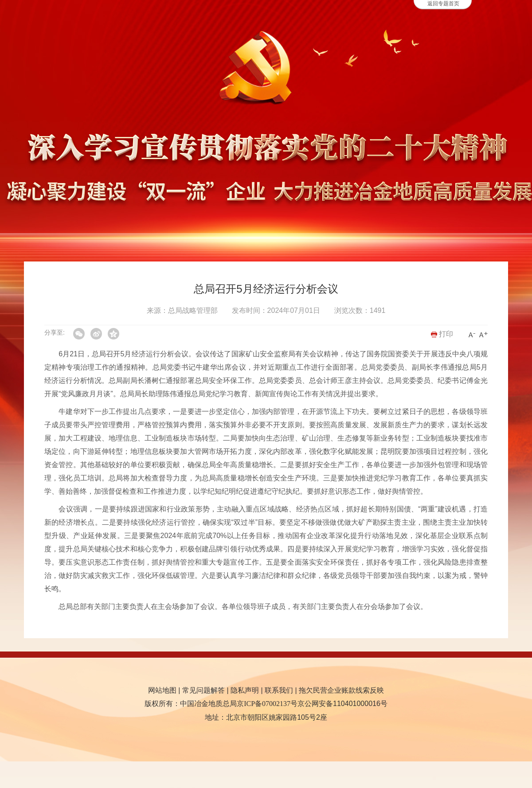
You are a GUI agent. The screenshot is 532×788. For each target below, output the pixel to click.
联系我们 (279, 690)
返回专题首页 (443, 4)
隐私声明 (245, 690)
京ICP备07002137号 (267, 704)
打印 (442, 334)
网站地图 (162, 690)
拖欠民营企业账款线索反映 (341, 690)
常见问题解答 (203, 690)
